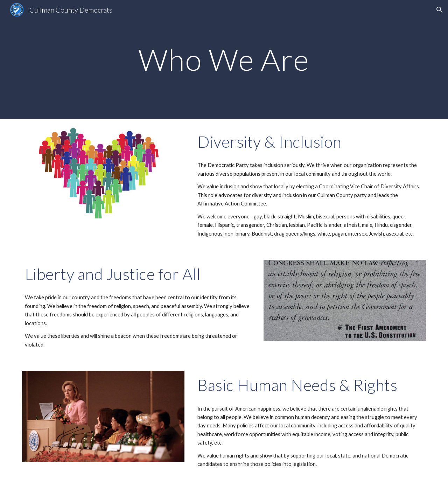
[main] (224, 59)
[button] (440, 10)
